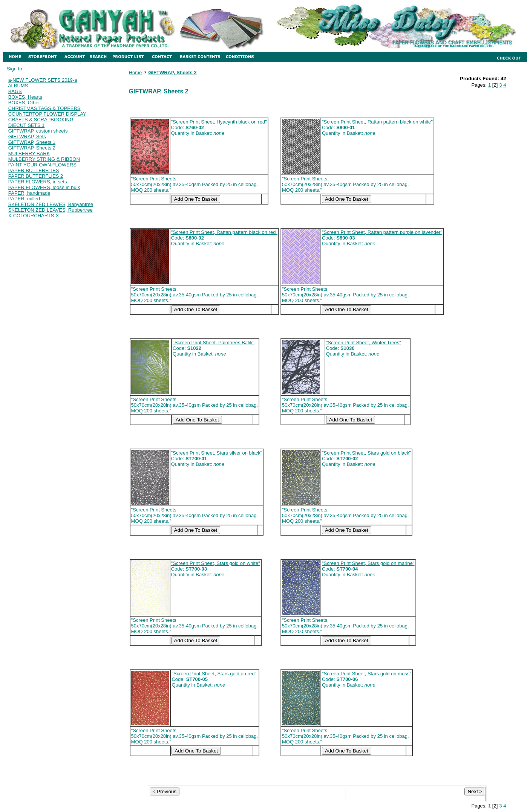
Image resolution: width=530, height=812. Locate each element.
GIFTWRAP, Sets (27, 137)
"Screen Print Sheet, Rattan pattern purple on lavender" (382, 232)
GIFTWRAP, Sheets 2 (32, 148)
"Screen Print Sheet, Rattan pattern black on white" (377, 122)
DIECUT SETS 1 (27, 125)
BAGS (15, 91)
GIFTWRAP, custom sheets (38, 131)
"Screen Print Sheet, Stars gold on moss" (367, 674)
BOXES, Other (24, 103)
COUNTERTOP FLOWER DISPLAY (47, 114)
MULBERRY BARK (29, 153)
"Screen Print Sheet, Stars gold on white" (216, 563)
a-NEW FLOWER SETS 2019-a (43, 80)
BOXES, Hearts (25, 97)
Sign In (14, 69)
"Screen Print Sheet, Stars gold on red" (214, 674)
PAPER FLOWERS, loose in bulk (44, 187)
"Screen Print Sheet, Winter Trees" (364, 343)
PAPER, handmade (29, 193)
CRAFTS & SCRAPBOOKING (41, 120)
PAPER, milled (24, 199)
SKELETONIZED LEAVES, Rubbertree (51, 210)
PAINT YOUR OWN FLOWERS (42, 165)
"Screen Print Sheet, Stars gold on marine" (368, 563)
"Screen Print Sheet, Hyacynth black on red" (219, 122)
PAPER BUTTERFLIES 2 (36, 176)
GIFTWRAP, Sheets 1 (32, 142)
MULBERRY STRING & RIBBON (44, 159)
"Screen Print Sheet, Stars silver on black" (217, 453)
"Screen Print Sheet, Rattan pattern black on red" (224, 232)
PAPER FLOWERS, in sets (38, 182)
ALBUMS (18, 86)
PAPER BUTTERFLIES (34, 170)
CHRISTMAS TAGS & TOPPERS (44, 108)
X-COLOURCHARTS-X (34, 216)
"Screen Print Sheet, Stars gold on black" (366, 453)
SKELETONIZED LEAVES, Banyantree (51, 204)
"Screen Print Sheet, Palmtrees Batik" (214, 343)
